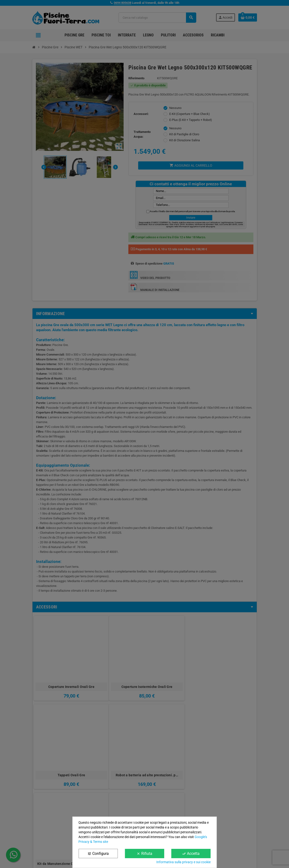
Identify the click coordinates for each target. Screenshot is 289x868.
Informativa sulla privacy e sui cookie (183, 862)
